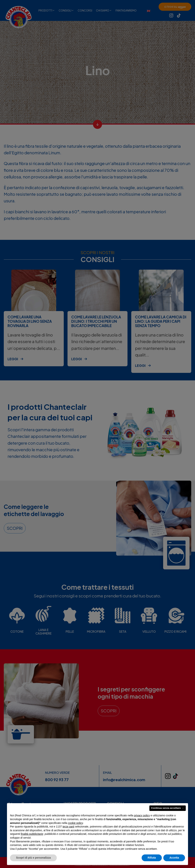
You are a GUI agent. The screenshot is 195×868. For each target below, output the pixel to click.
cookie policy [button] (75, 823)
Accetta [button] (174, 858)
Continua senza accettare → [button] (168, 808)
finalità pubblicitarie (32, 834)
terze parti (68, 827)
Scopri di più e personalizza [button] (33, 858)
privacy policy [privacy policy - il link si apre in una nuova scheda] (142, 815)
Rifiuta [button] (152, 858)
